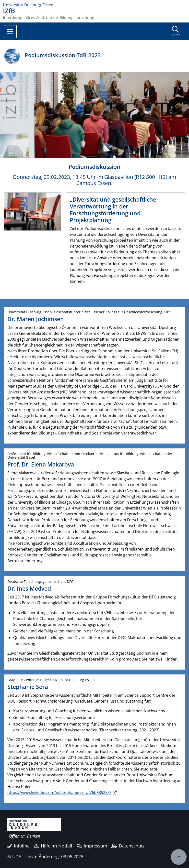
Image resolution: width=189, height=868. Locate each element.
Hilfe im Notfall (53, 846)
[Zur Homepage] (94, 5)
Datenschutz (128, 846)
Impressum (92, 846)
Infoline (18, 846)
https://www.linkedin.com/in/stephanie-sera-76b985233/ (59, 792)
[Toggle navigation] (10, 32)
